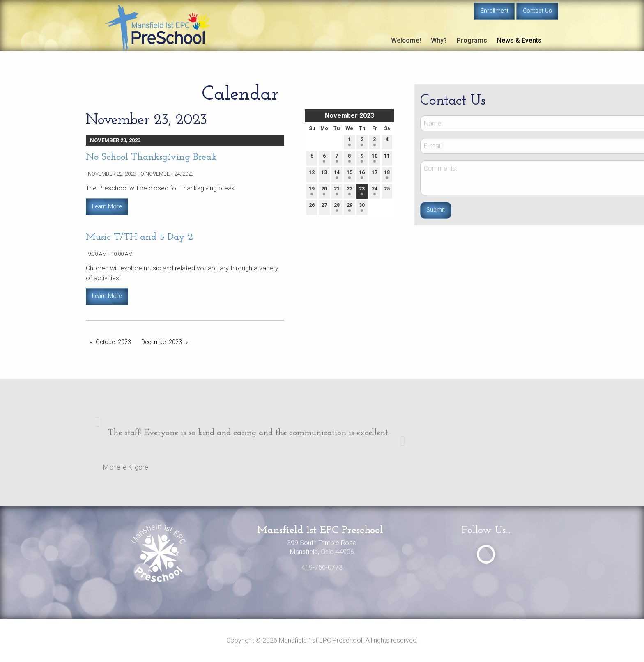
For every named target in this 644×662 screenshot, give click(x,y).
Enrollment (494, 11)
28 (337, 207)
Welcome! (406, 40)
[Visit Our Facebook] (486, 554)
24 (375, 191)
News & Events (519, 40)
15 (350, 174)
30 (362, 207)
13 (324, 174)
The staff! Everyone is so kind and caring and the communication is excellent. (249, 433)
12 (312, 174)
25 (387, 191)
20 (324, 191)
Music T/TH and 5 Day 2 (139, 237)
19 (312, 191)
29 (350, 207)
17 (375, 174)
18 (387, 174)
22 (350, 191)
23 (362, 191)
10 (375, 158)
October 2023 (113, 342)
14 (337, 174)
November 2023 (350, 116)
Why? (439, 40)
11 (387, 158)
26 (312, 207)
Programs (472, 40)
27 (324, 207)
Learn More (107, 207)
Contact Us (537, 11)
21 (337, 191)
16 (362, 174)
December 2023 (162, 342)
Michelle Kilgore (126, 467)
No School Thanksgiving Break (151, 157)
